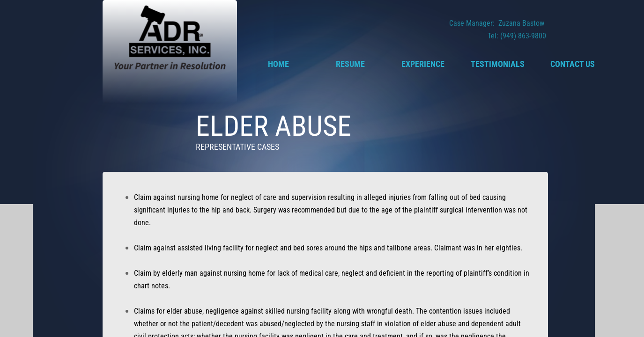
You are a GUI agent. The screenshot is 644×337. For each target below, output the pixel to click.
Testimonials (498, 64)
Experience (423, 64)
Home (278, 64)
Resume (350, 64)
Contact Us (573, 64)
